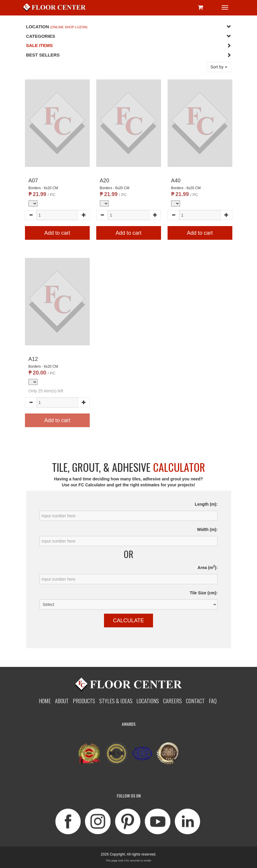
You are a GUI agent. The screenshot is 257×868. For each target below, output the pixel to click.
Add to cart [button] (57, 233)
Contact (195, 701)
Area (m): (208, 567)
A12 (33, 359)
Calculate (128, 621)
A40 (176, 181)
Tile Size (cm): (204, 593)
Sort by (219, 67)
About (62, 701)
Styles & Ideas (116, 701)
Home (45, 701)
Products (84, 701)
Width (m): (207, 529)
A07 (33, 181)
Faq (213, 701)
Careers (172, 701)
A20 (105, 181)
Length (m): (206, 504)
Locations (148, 701)
